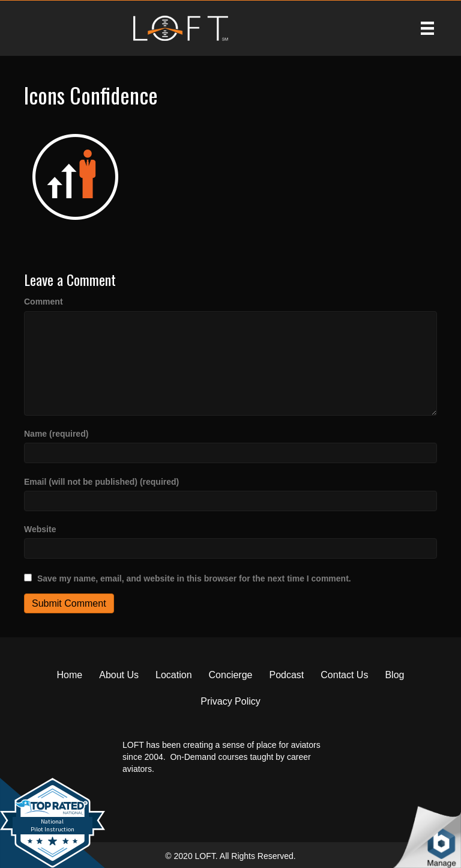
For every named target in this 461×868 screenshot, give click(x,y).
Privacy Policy (230, 701)
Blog (394, 675)
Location (174, 675)
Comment (44, 302)
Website (40, 529)
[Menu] (427, 28)
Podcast (286, 675)
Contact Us (344, 675)
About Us (119, 675)
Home (70, 675)
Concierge (231, 675)
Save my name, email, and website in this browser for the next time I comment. (194, 578)
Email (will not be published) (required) (101, 482)
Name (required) (56, 434)
